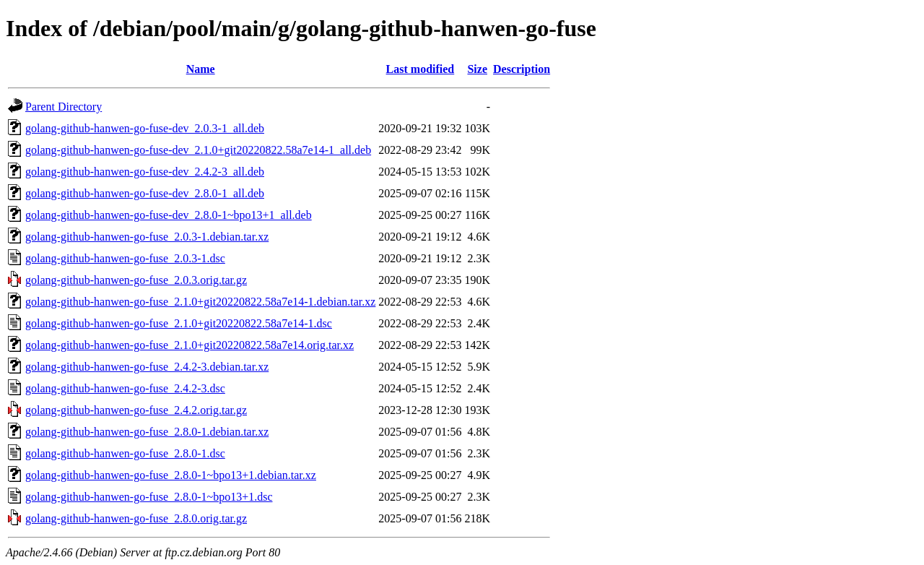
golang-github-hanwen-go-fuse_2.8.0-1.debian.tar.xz (147, 432)
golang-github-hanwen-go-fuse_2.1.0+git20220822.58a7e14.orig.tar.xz (189, 345)
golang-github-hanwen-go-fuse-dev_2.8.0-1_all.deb (145, 193)
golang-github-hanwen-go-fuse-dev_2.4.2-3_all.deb (145, 172)
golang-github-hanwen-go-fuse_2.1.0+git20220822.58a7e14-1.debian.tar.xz (200, 302)
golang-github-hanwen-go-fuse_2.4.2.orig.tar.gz (136, 410)
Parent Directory (64, 107)
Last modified (420, 69)
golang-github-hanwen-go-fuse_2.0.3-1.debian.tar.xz (147, 237)
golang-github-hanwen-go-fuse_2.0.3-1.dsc (125, 258)
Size (477, 69)
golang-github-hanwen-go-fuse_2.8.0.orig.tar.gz (136, 518)
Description (522, 69)
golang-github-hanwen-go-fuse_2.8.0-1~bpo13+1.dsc (149, 497)
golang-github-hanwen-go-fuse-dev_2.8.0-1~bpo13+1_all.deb (169, 215)
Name (201, 69)
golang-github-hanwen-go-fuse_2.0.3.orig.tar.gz (136, 280)
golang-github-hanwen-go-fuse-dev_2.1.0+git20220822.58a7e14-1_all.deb (198, 150)
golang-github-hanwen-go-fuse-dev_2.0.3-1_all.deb (145, 128)
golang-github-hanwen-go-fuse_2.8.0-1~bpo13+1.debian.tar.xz (171, 475)
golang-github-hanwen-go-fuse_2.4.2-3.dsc (125, 388)
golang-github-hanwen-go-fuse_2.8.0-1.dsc (125, 453)
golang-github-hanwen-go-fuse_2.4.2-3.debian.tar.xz (147, 367)
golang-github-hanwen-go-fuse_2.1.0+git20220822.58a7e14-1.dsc (179, 323)
